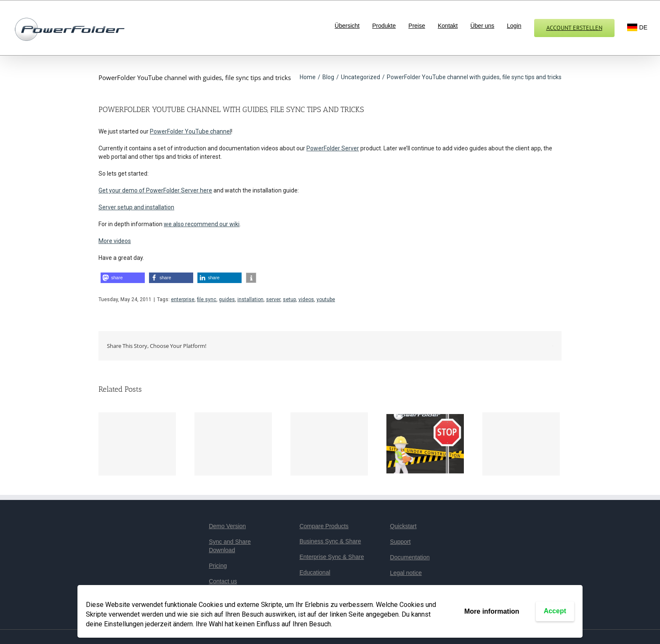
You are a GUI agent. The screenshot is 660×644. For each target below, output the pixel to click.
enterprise (183, 299)
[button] (123, 278)
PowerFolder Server (333, 148)
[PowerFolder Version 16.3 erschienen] (137, 444)
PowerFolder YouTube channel (190, 131)
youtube (326, 299)
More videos (115, 241)
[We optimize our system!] (521, 444)
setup (289, 299)
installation (250, 299)
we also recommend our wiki (202, 224)
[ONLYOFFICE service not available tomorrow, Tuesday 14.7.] (233, 444)
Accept (555, 611)
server (273, 299)
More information (492, 611)
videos (306, 299)
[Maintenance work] (329, 444)
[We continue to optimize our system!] (425, 443)
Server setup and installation (136, 207)
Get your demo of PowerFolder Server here (155, 190)
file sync (207, 299)
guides (227, 299)
